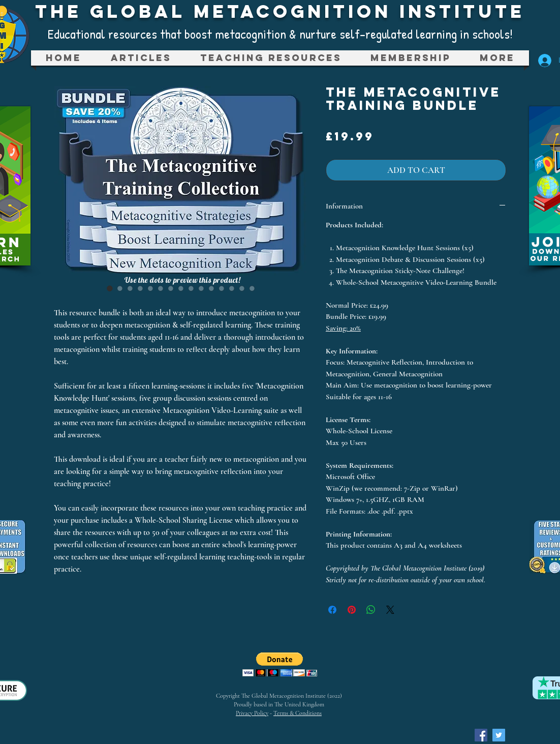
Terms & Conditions (298, 713)
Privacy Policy (252, 713)
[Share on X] (390, 610)
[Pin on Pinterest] (352, 610)
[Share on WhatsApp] (371, 610)
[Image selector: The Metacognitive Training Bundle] (110, 288)
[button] (271, 58)
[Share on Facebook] (332, 610)
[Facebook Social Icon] (481, 735)
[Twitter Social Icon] (499, 735)
